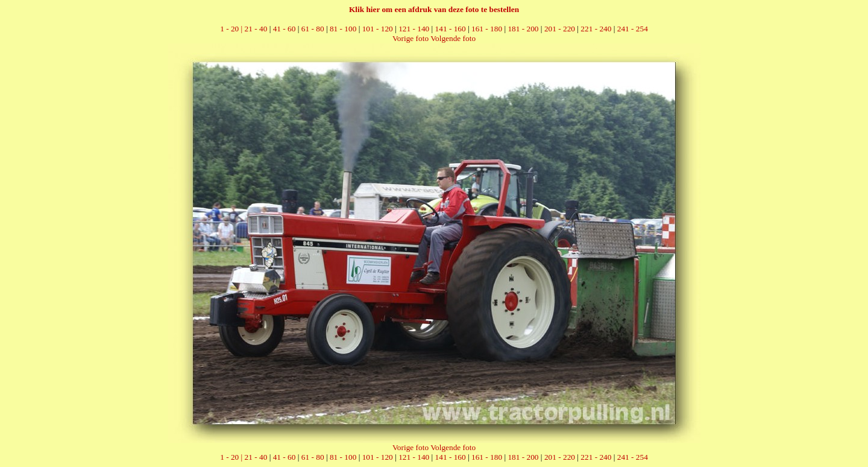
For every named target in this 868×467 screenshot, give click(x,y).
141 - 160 (451, 29)
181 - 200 (523, 29)
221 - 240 (596, 29)
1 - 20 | (232, 29)
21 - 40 (256, 29)
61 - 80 (313, 29)
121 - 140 (414, 29)
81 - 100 (343, 29)
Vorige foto (410, 38)
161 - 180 (487, 29)
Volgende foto (453, 38)
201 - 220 (560, 29)
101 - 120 (378, 29)
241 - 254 (633, 29)
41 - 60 (285, 29)
